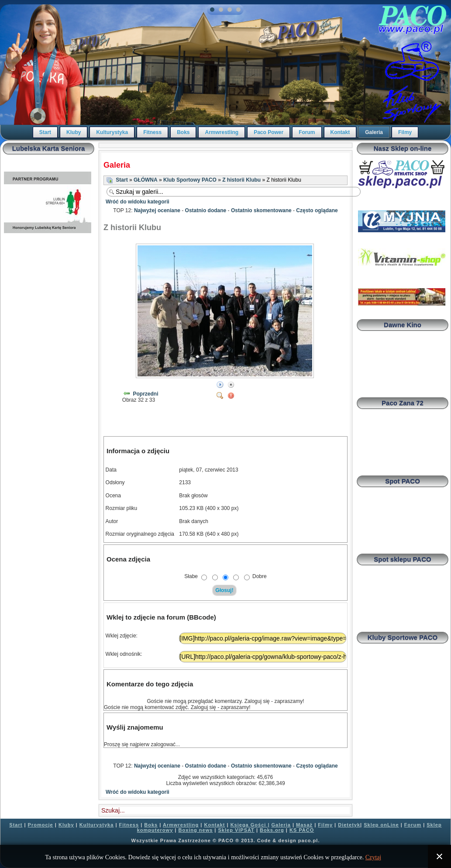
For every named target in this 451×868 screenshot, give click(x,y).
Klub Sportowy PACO (190, 180)
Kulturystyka (112, 132)
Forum (307, 132)
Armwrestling (222, 132)
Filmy (405, 132)
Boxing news (195, 830)
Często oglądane (317, 210)
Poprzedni (146, 394)
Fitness (152, 132)
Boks (183, 132)
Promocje (41, 825)
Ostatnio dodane (206, 210)
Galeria (374, 132)
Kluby (74, 132)
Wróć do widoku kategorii (138, 202)
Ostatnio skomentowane (261, 210)
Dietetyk (349, 825)
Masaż (304, 825)
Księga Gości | (250, 825)
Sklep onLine (381, 825)
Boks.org (272, 830)
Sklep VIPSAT (236, 830)
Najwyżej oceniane (157, 210)
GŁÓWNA (146, 180)
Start (45, 132)
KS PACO (302, 830)
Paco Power (269, 132)
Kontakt (340, 132)
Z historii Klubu (241, 180)
